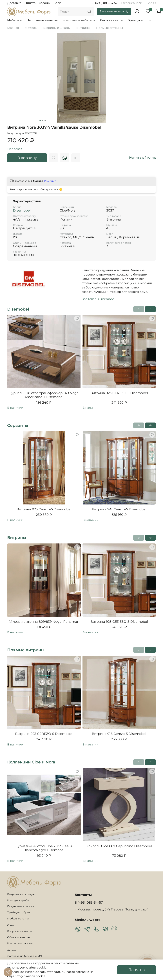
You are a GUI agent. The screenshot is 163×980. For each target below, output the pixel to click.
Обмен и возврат (19, 937)
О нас (11, 925)
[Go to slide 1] (40, 121)
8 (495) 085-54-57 (105, 3)
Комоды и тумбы (18, 900)
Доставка (14, 3)
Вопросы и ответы (19, 931)
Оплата (30, 3)
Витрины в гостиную (21, 894)
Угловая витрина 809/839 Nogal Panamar (44, 621)
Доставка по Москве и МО (25, 956)
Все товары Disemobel (98, 299)
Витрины (83, 28)
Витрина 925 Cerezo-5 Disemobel (44, 509)
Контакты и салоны (20, 943)
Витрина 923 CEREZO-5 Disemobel (119, 393)
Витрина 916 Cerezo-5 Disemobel (119, 734)
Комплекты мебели (79, 20)
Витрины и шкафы (56, 28)
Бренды (136, 20)
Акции (12, 950)
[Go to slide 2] (43, 121)
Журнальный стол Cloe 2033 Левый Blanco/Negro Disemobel (44, 848)
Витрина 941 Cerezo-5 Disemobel (119, 509)
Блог (57, 3)
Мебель (15, 20)
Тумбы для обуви (19, 912)
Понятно (137, 970)
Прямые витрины (110, 28)
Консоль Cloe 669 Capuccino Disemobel (119, 846)
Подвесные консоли (21, 906)
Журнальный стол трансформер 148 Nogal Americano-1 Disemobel (44, 395)
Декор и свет (112, 20)
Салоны (44, 3)
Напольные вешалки (42, 20)
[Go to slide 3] (45, 121)
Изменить (51, 181)
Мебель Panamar (18, 919)
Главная (13, 28)
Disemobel (22, 210)
